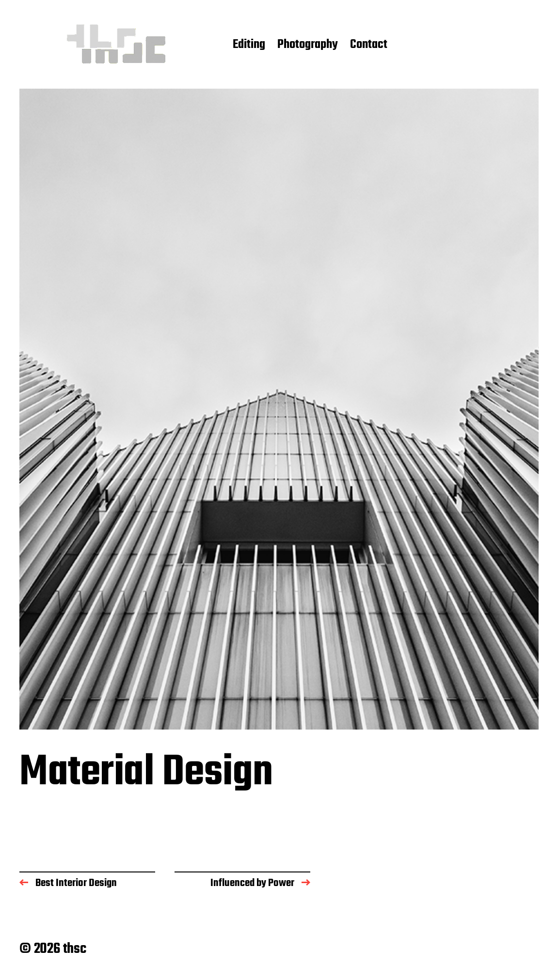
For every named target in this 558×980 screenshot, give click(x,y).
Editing (249, 45)
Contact (369, 45)
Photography (308, 45)
